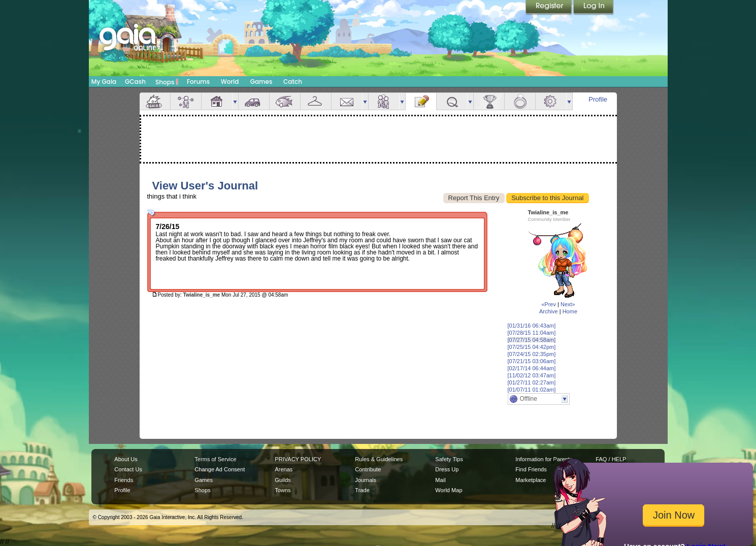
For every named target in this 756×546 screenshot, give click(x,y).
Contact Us (128, 469)
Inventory (316, 101)
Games (261, 82)
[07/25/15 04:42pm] (532, 347)
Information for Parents (544, 459)
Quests (452, 101)
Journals (366, 480)
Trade (362, 490)
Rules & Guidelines (379, 459)
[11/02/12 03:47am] (532, 375)
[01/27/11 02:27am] (532, 382)
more (235, 101)
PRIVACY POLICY (298, 459)
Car (254, 101)
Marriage (520, 101)
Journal (421, 101)
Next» (568, 304)
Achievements (489, 101)
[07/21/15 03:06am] (532, 361)
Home (570, 311)
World (230, 82)
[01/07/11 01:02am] (532, 390)
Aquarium (285, 101)
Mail (347, 101)
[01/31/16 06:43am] (532, 326)
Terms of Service (215, 459)
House (217, 101)
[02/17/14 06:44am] (532, 368)
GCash (135, 82)
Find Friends (531, 469)
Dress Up (447, 469)
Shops (167, 82)
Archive (549, 311)
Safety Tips (449, 459)
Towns (283, 490)
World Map (449, 490)
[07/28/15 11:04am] (532, 333)
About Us (126, 459)
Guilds (283, 480)
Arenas (284, 469)
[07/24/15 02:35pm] (532, 354)
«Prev (549, 304)
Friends (384, 101)
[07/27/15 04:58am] (532, 340)
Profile (598, 99)
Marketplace (531, 480)
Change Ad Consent (220, 469)
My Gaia (104, 82)
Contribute (368, 469)
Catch (293, 82)
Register (549, 8)
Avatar (186, 101)
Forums (198, 82)
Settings (551, 101)
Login (594, 8)
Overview (155, 101)
